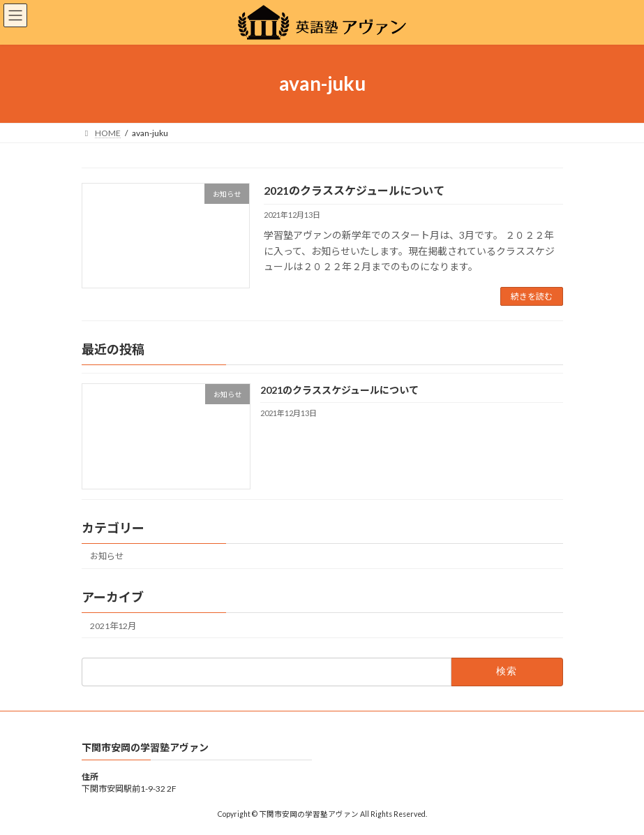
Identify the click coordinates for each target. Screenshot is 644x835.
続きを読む (532, 296)
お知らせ (107, 557)
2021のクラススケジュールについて (354, 190)
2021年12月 (113, 626)
